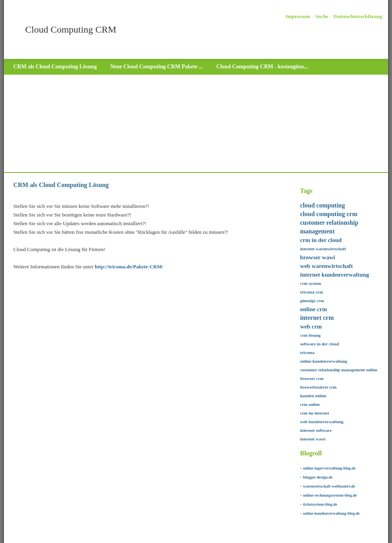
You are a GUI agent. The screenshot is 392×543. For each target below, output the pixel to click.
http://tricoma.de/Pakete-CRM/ (129, 267)
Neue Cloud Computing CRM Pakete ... (156, 67)
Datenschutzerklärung (358, 16)
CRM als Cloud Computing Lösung (55, 67)
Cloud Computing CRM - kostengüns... (262, 67)
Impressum (298, 16)
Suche (322, 16)
